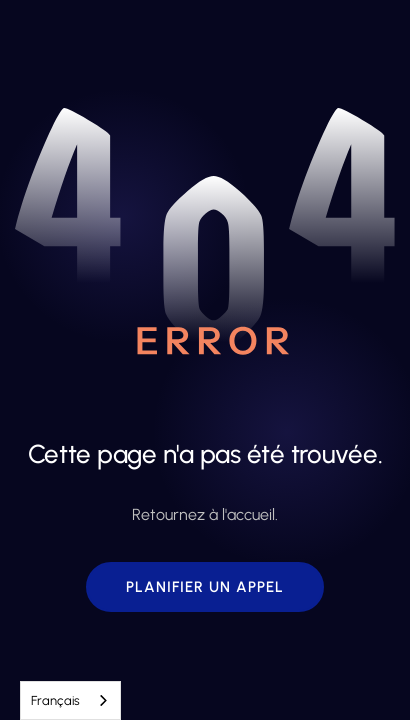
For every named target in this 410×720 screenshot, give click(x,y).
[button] (205, 587)
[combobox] (70, 700)
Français (55, 700)
